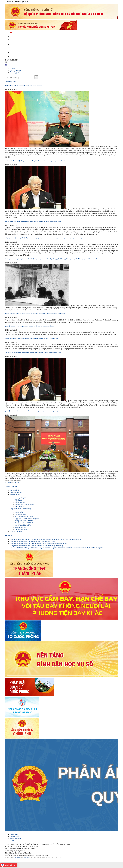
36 (10, 482)
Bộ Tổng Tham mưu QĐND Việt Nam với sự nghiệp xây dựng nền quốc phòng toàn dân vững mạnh (33, 221)
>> (18, 482)
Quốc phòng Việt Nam (18, 42)
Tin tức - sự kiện (16, 36)
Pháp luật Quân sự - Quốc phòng (20, 509)
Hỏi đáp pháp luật (20, 527)
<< (6, 482)
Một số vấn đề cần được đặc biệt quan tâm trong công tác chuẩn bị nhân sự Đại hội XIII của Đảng (33, 353)
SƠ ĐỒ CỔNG (14, 841)
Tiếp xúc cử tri (19, 507)
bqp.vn (17, 857)
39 (15, 482)
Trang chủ (13, 69)
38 (14, 482)
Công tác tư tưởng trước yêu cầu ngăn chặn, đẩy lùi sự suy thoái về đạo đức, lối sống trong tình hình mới (35, 314)
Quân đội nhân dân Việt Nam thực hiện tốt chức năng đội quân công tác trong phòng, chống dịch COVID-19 (36, 411)
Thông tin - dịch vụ (17, 52)
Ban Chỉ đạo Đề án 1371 (23, 525)
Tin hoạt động (19, 512)
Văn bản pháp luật (21, 514)
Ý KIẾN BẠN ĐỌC (16, 839)
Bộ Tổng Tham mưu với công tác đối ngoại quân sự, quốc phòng (23, 86)
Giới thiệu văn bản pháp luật (24, 516)
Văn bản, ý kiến (15, 73)
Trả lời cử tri (18, 500)
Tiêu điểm (8, 536)
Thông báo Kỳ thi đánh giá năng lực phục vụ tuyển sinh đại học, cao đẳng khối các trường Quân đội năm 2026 (45, 539)
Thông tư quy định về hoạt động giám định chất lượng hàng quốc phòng (33, 541)
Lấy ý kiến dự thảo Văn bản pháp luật (27, 519)
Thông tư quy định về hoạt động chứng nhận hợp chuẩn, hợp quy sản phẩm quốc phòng (38, 544)
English (13, 56)
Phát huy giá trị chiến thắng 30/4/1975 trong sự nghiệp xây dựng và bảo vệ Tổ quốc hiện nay (31, 338)
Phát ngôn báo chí (16, 492)
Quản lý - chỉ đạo (16, 44)
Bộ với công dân (15, 494)
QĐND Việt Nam (15, 39)
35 (9, 482)
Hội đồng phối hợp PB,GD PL (24, 523)
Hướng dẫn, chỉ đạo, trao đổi (24, 521)
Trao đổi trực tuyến (16, 532)
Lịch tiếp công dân (21, 498)
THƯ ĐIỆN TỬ (14, 836)
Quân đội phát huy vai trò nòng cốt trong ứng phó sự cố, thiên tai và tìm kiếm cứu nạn (30, 326)
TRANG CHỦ (14, 834)
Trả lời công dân (20, 502)
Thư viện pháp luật (21, 529)
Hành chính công (16, 47)
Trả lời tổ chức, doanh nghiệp (24, 504)
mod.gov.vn (27, 857)
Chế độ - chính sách (17, 49)
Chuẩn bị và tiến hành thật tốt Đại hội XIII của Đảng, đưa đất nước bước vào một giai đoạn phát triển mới (35, 161)
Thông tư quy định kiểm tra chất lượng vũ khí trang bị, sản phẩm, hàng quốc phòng (37, 546)
